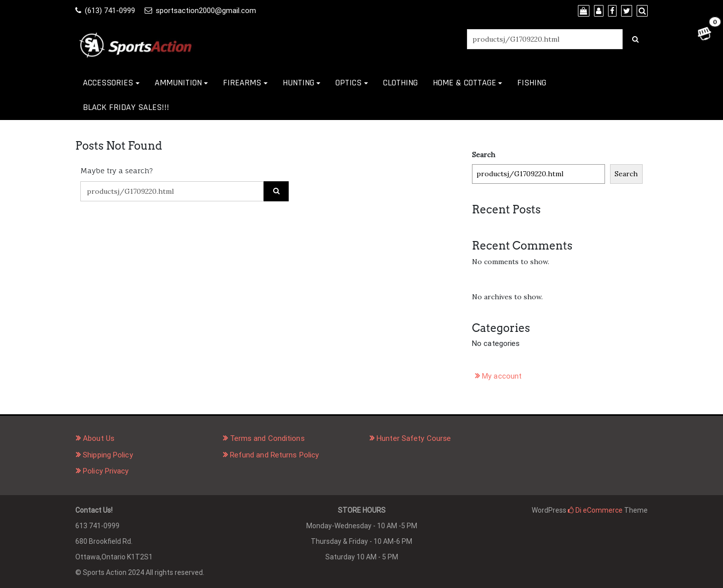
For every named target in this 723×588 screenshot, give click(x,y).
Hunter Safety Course (414, 438)
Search (484, 155)
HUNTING (298, 83)
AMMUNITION (178, 83)
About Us (99, 438)
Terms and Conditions (267, 438)
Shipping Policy (108, 455)
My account (502, 376)
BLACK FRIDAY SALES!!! (126, 107)
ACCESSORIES (108, 83)
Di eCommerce (595, 510)
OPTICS (348, 83)
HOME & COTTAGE (464, 83)
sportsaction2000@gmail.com (206, 11)
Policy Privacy (106, 471)
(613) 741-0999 (110, 11)
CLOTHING (400, 83)
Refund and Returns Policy (275, 455)
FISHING (532, 83)
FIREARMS (242, 83)
